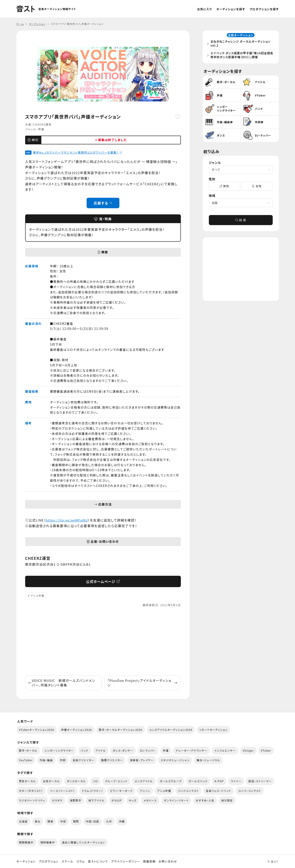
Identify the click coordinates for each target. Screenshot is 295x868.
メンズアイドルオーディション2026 (171, 730)
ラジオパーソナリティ (32, 800)
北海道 (23, 821)
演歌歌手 (76, 800)
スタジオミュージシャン (175, 760)
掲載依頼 (149, 861)
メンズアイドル (144, 781)
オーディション (26, 861)
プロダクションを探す (264, 9)
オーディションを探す (231, 9)
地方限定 (227, 800)
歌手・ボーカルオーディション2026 (121, 730)
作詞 (63, 760)
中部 (63, 821)
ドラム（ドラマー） (92, 791)
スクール (67, 861)
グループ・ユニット (116, 781)
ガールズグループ (171, 781)
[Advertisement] (103, 641)
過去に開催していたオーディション (83, 842)
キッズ (133, 800)
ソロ (95, 781)
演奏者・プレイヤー (142, 760)
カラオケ (57, 800)
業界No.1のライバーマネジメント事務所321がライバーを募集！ (78, 152)
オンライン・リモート (176, 800)
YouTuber (26, 760)
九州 (109, 821)
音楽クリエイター (83, 760)
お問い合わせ (168, 861)
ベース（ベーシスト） (62, 791)
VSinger (248, 750)
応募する (103, 203)
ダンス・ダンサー (123, 750)
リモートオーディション (213, 730)
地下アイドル (96, 800)
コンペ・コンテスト (250, 791)
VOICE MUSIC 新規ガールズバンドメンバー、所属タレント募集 (62, 683)
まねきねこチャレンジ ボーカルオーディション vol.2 (242, 44)
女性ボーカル (51, 781)
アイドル (101, 750)
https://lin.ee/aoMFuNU (67, 520)
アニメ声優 (37, 596)
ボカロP (117, 800)
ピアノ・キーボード (121, 791)
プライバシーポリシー (126, 861)
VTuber (266, 750)
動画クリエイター (112, 760)
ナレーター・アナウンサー (191, 750)
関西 (76, 821)
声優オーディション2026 (77, 730)
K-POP (219, 781)
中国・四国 (93, 821)
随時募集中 (48, 842)
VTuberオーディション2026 (37, 730)
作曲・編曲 (46, 760)
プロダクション (49, 861)
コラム (81, 861)
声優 (41, 129)
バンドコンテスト (188, 791)
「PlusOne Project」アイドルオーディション (143, 683)
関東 (50, 821)
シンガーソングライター (59, 750)
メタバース (150, 800)
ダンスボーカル (76, 781)
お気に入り (205, 9)
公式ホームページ (103, 581)
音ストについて (98, 861)
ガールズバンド (198, 781)
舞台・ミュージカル (208, 760)
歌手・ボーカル (28, 750)
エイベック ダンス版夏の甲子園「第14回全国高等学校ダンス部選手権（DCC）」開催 (242, 56)
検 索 (241, 222)
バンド (85, 750)
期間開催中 (26, 842)
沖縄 (122, 821)
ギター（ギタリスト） (31, 791)
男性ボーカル (27, 781)
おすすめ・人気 (205, 800)
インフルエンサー (225, 750)
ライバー (236, 781)
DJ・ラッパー (148, 750)
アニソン (145, 791)
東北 (38, 821)
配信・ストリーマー (260, 781)
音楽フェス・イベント (218, 791)
